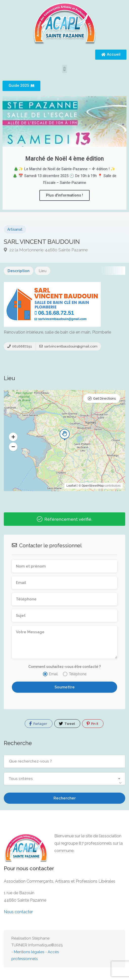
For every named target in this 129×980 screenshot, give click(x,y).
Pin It (92, 724)
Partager (38, 724)
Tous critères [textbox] (21, 779)
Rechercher (65, 798)
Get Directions (104, 398)
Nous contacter (18, 912)
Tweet (67, 724)
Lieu (43, 271)
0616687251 (20, 346)
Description (19, 271)
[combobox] (64, 779)
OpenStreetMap (93, 486)
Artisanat (15, 229)
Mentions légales (29, 952)
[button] (64, 69)
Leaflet (71, 486)
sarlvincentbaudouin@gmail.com (68, 346)
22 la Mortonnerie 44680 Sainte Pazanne (46, 250)
